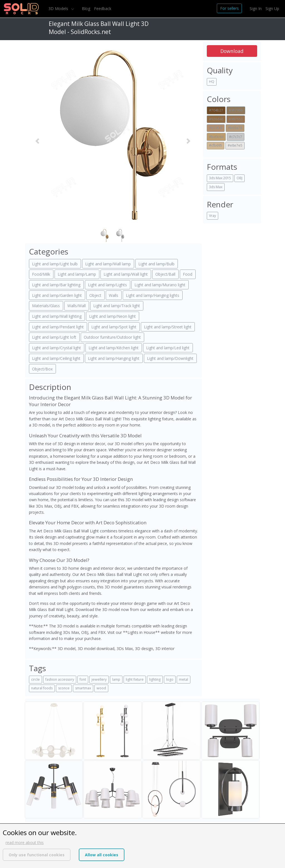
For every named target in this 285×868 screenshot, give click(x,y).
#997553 (236, 119)
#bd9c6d (216, 137)
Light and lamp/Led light (168, 348)
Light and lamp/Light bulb (55, 264)
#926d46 (216, 119)
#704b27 (216, 110)
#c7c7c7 (236, 137)
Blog (86, 9)
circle (35, 679)
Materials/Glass (46, 306)
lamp (116, 679)
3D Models (59, 9)
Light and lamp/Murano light (160, 285)
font (83, 679)
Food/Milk (41, 274)
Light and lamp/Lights (107, 285)
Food (188, 274)
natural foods (42, 688)
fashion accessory (60, 679)
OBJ (239, 178)
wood (101, 688)
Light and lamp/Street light (168, 327)
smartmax (83, 688)
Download (232, 51)
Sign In (256, 9)
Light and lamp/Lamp (77, 274)
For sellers (229, 8)
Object (95, 295)
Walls (114, 295)
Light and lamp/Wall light (126, 274)
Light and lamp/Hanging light (114, 358)
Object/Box (42, 369)
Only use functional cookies (37, 855)
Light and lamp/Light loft (54, 337)
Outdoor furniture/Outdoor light (112, 337)
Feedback (103, 9)
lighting (155, 679)
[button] (37, 141)
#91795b (236, 110)
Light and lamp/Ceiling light (56, 358)
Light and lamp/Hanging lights (153, 295)
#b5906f (216, 128)
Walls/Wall (77, 306)
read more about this (25, 842)
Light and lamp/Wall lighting (57, 316)
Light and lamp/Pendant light (58, 327)
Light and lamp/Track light (117, 306)
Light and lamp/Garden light (57, 295)
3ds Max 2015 (220, 178)
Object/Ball (165, 274)
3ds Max (216, 187)
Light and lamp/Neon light (112, 316)
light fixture (135, 679)
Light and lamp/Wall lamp (108, 264)
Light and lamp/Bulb (156, 264)
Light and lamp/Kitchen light (114, 348)
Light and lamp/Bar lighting (56, 285)
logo (170, 679)
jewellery (99, 679)
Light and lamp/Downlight (170, 358)
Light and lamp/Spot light (114, 327)
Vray (212, 216)
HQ (212, 82)
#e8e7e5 (235, 145)
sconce (64, 688)
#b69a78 (235, 128)
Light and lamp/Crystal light (56, 348)
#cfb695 (216, 145)
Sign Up (272, 9)
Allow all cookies (102, 855)
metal (184, 679)
